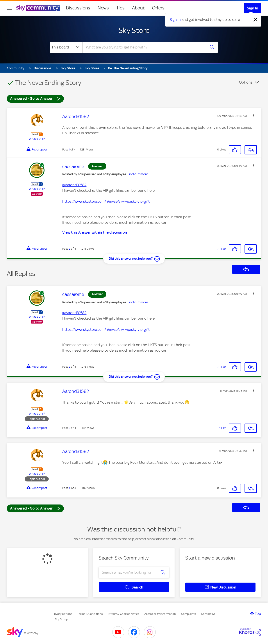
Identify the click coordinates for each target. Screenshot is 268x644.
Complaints (188, 614)
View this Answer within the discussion (95, 232)
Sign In (253, 8)
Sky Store (134, 30)
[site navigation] (9, 8)
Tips (120, 8)
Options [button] (246, 82)
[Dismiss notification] (255, 20)
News (103, 8)
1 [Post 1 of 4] (69, 149)
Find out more (138, 174)
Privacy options (62, 614)
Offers (158, 8)
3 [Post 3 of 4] (69, 428)
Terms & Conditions (90, 614)
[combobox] (144, 47)
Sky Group (61, 619)
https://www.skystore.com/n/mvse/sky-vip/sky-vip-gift (106, 201)
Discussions (78, 8)
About (138, 8)
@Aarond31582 (74, 185)
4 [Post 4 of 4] (70, 488)
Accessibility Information (160, 614)
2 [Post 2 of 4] (69, 249)
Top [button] (258, 614)
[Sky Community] (38, 8)
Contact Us (208, 614)
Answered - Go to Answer (35, 98)
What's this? (37, 139)
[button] (254, 116)
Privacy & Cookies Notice (123, 614)
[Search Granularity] (66, 47)
